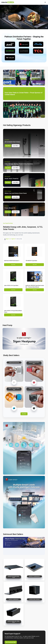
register (13, 239)
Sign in (8, 239)
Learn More (16, 146)
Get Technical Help (11, 642)
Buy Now (8, 146)
